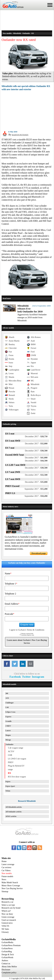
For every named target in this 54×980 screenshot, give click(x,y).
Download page (39, 553)
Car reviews (6, 867)
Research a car (7, 902)
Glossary (5, 932)
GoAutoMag (7, 952)
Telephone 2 (10, 594)
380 (7, 693)
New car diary (7, 914)
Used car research (9, 920)
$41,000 (36, 458)
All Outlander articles (14, 812)
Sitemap (5, 892)
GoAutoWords (7, 957)
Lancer (8, 731)
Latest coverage (8, 864)
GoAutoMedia (7, 942)
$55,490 (36, 489)
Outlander (10, 744)
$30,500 (36, 451)
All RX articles (11, 816)
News (4, 879)
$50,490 (36, 496)
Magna (8, 735)
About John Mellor (9, 967)
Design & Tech (8, 955)
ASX (7, 698)
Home (4, 861)
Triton (8, 791)
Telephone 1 (11, 584)
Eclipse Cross (10, 712)
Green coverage (8, 917)
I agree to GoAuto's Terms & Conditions (27, 630)
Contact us (6, 964)
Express (8, 717)
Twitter (26, 677)
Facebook (15, 677)
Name (8, 573)
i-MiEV (8, 726)
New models (7, 873)
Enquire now (27, 625)
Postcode (10, 614)
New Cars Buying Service (12, 888)
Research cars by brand (11, 908)
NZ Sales (5, 929)
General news (7, 923)
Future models (7, 876)
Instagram (38, 677)
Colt (7, 707)
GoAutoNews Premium (11, 945)
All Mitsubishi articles (14, 807)
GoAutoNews (7, 948)
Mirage (8, 740)
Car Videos (6, 870)
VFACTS (5, 926)
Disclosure (6, 970)
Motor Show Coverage (11, 886)
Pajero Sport (10, 786)
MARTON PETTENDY (20, 135)
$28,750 (36, 436)
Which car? (6, 911)
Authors (5, 961)
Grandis (8, 721)
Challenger (10, 703)
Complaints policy (9, 973)
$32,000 (36, 444)
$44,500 (36, 461)
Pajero (8, 782)
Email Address (12, 604)
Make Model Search (10, 883)
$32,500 (36, 475)
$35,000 (36, 482)
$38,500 (36, 468)
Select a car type (8, 905)
